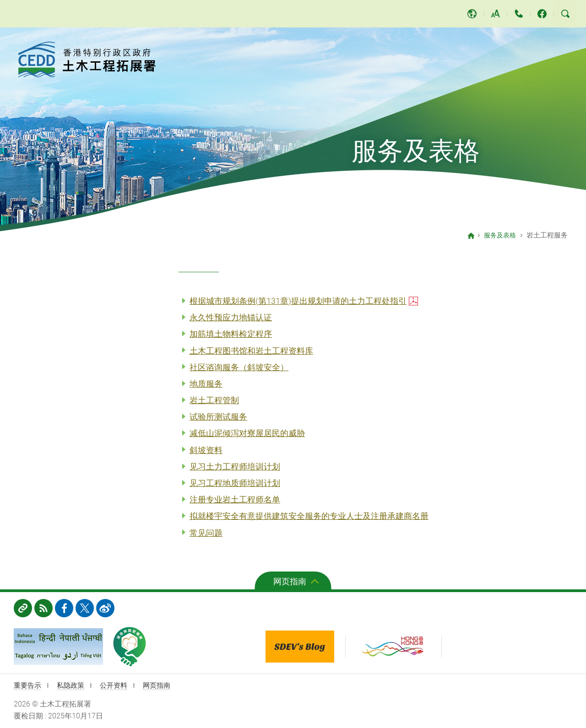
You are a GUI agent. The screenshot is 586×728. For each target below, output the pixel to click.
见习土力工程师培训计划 (235, 466)
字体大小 (495, 14)
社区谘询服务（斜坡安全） (239, 367)
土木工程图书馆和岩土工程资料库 (251, 351)
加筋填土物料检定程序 (231, 334)
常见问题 (206, 533)
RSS (43, 608)
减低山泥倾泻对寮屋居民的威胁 (247, 433)
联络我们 (519, 14)
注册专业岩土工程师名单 (235, 499)
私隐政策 (73, 685)
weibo (105, 608)
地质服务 (206, 384)
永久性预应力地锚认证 (231, 317)
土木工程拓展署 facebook (542, 14)
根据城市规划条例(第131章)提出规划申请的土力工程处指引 (298, 301)
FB (64, 608)
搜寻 (565, 14)
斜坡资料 (206, 450)
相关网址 (23, 608)
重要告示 (28, 685)
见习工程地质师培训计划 (235, 483)
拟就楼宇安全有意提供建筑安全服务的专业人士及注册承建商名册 (309, 516)
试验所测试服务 (218, 417)
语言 (472, 14)
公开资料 (118, 685)
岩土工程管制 (214, 400)
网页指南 (290, 581)
